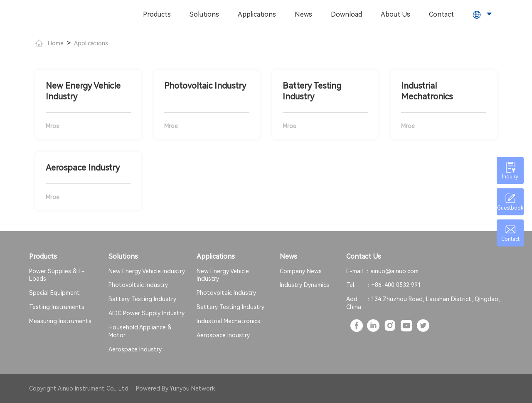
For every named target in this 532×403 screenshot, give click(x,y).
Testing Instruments (57, 307)
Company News (301, 271)
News (303, 14)
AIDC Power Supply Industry (147, 313)
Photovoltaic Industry (138, 285)
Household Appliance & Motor (140, 331)
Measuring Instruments (60, 321)
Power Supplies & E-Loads (57, 275)
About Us (395, 14)
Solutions (204, 14)
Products (157, 14)
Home (49, 43)
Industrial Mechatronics (228, 321)
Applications (257, 14)
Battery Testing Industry (142, 299)
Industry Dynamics (304, 285)
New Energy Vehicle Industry (147, 271)
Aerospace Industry (135, 349)
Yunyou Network (192, 388)
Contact (441, 14)
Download (346, 14)
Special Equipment (54, 293)
